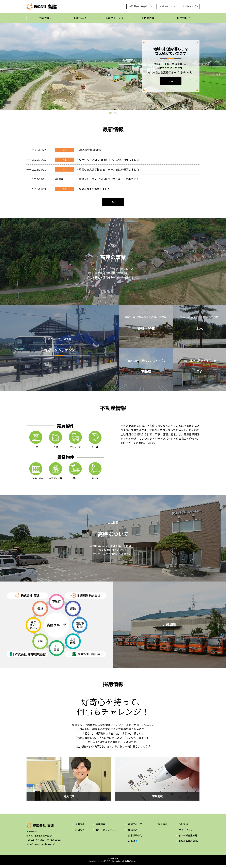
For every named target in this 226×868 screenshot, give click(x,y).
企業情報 (80, 827)
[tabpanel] (113, 66)
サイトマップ (189, 6)
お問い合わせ (166, 6)
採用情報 (183, 827)
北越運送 (133, 833)
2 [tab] (116, 113)
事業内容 (101, 827)
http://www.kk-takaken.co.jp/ (41, 847)
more (171, 82)
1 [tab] (110, 113)
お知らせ (80, 833)
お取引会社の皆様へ (139, 6)
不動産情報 (162, 827)
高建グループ (135, 827)
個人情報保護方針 (188, 839)
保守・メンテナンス (106, 833)
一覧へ (113, 204)
